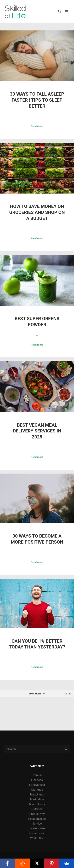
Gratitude (37, 790)
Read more (37, 126)
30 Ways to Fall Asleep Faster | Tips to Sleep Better (37, 100)
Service (37, 824)
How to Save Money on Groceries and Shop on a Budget (37, 212)
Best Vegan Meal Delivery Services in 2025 (37, 431)
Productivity (37, 814)
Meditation (37, 799)
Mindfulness (37, 804)
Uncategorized (37, 828)
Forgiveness (37, 785)
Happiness (37, 795)
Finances (37, 780)
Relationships (37, 819)
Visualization (37, 833)
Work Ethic (37, 838)
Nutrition (37, 809)
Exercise (37, 775)
